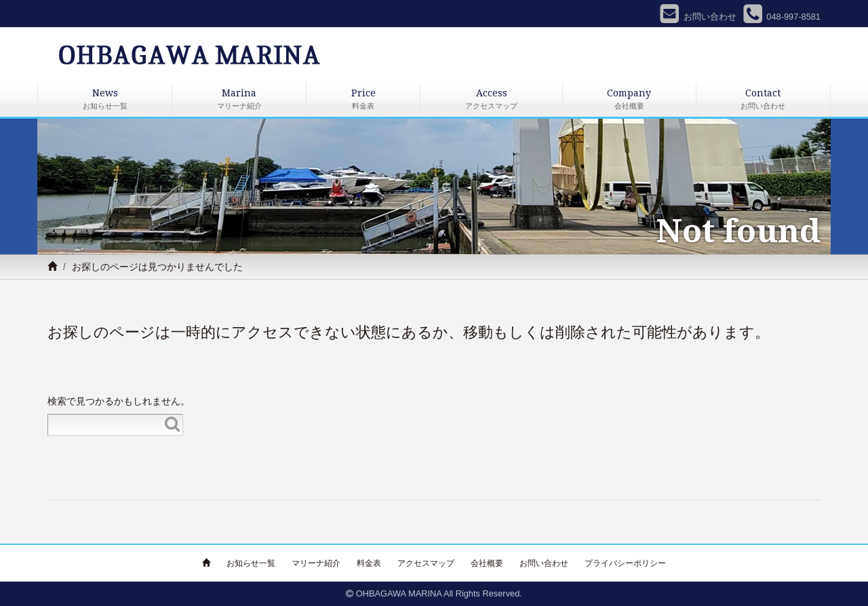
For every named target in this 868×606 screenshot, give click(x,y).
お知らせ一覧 (251, 563)
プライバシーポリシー (625, 563)
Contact (763, 100)
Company (629, 100)
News (105, 100)
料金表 (369, 563)
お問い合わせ (544, 563)
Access (491, 100)
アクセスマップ (426, 563)
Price (363, 100)
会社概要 (487, 563)
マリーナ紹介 (316, 563)
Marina (239, 100)
